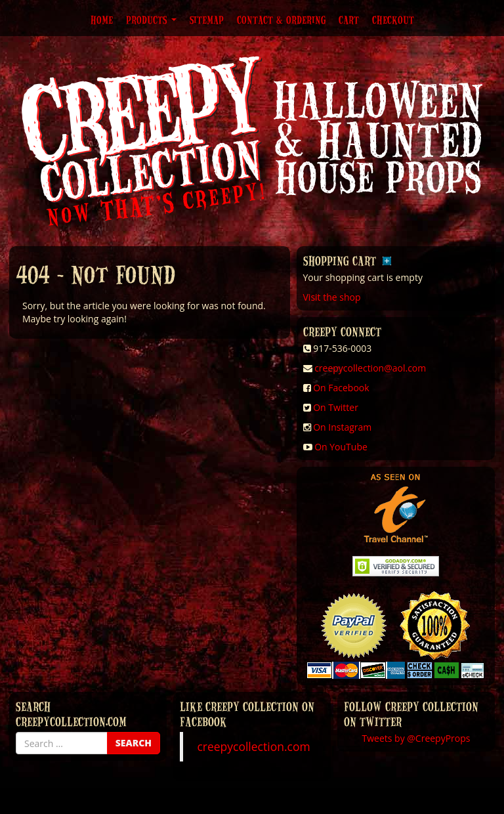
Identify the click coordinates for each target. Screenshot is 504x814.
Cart (349, 20)
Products (151, 20)
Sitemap (207, 20)
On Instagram (342, 427)
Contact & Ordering (281, 20)
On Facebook (341, 388)
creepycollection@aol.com (370, 368)
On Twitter (336, 407)
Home (102, 20)
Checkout (393, 20)
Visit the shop (332, 297)
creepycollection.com (253, 746)
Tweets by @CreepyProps (416, 738)
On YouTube (341, 447)
